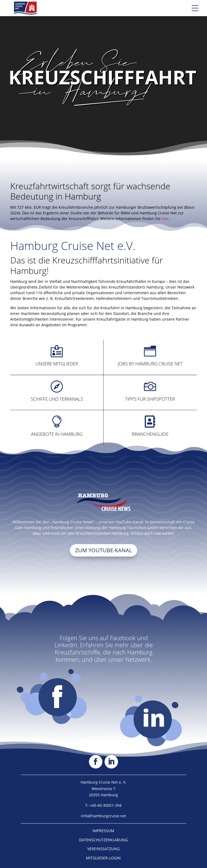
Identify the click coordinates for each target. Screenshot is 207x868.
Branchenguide (150, 434)
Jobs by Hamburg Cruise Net (150, 364)
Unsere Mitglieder (57, 364)
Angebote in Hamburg (57, 434)
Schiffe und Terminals (57, 399)
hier (165, 219)
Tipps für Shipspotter (150, 399)
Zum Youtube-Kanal (103, 550)
